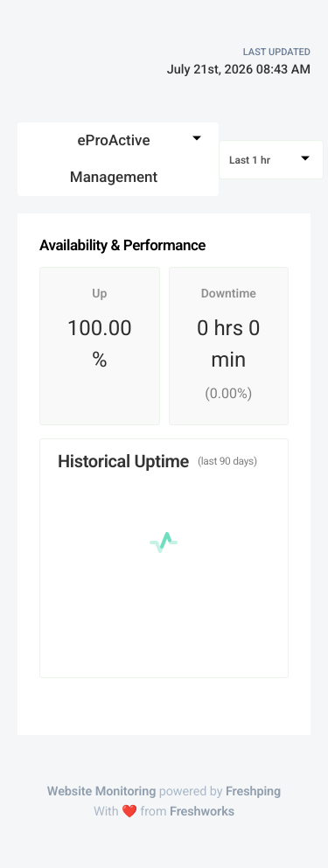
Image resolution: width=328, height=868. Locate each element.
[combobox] (118, 159)
